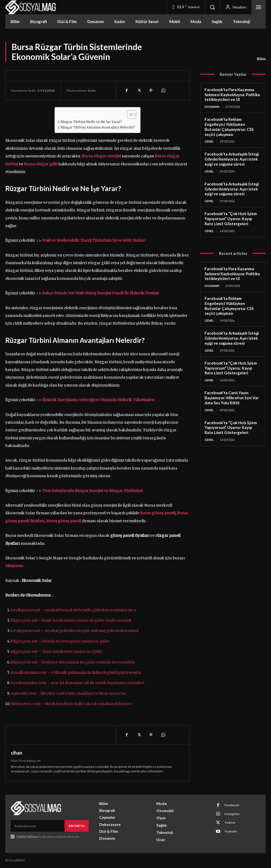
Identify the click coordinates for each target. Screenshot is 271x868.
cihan (17, 753)
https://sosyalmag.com (26, 761)
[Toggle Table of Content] (129, 114)
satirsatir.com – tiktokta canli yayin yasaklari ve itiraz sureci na (68, 693)
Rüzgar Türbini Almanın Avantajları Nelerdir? (98, 127)
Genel (209, 141)
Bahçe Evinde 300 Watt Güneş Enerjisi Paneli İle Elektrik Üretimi (100, 293)
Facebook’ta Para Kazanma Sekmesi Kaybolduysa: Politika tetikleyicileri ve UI (232, 95)
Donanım (212, 107)
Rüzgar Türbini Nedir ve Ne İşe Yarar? (91, 122)
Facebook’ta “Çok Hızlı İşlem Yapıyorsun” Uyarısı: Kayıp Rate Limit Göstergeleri (231, 219)
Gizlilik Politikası (27, 837)
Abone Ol (77, 826)
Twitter (230, 823)
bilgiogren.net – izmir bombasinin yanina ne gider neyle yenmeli (71, 620)
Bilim (261, 59)
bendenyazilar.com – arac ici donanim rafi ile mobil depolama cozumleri (78, 683)
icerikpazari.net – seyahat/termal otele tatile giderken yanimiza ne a (73, 610)
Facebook (232, 805)
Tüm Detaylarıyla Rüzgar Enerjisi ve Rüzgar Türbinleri (92, 491)
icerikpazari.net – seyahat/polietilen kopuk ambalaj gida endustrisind (75, 631)
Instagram (232, 814)
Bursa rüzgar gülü (41, 164)
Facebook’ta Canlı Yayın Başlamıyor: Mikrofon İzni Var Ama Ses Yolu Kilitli (232, 398)
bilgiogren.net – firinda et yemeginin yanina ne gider (60, 641)
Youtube (231, 831)
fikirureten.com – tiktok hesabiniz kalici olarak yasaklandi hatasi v (72, 704)
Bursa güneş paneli (64, 521)
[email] (38, 826)
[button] (212, 7)
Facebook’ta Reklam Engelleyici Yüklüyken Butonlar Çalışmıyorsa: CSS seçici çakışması (229, 127)
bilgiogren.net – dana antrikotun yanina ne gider (57, 652)
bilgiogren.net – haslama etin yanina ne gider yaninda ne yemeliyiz (73, 662)
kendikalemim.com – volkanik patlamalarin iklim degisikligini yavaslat (76, 672)
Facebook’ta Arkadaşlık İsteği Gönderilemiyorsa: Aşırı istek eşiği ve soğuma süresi (232, 159)
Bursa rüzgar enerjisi (101, 156)
